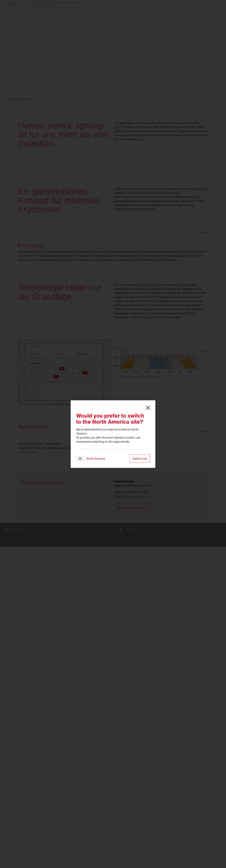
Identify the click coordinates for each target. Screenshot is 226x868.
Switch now (140, 459)
